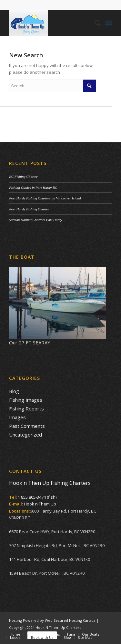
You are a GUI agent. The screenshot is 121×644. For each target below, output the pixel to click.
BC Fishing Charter (23, 177)
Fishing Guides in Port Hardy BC (33, 187)
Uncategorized (25, 435)
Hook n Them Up (40, 504)
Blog (14, 391)
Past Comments (27, 426)
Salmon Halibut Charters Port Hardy (36, 220)
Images (17, 417)
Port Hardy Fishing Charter (29, 209)
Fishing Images (26, 400)
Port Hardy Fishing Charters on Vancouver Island (45, 198)
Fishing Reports (26, 409)
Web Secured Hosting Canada (70, 620)
